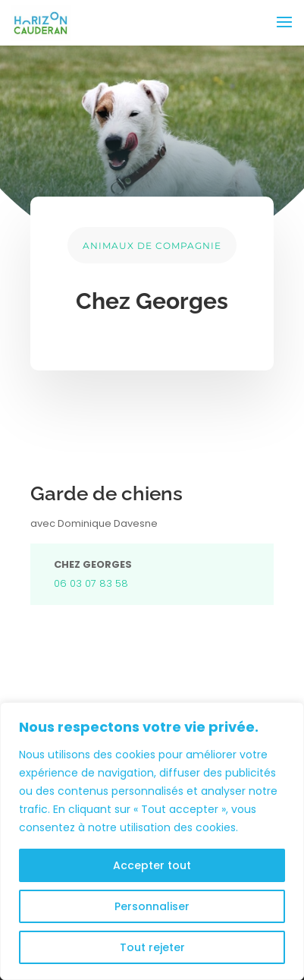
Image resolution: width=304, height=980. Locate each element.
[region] (152, 841)
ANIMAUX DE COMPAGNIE (152, 246)
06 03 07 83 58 (92, 583)
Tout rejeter (152, 947)
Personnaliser (152, 906)
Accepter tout (152, 865)
